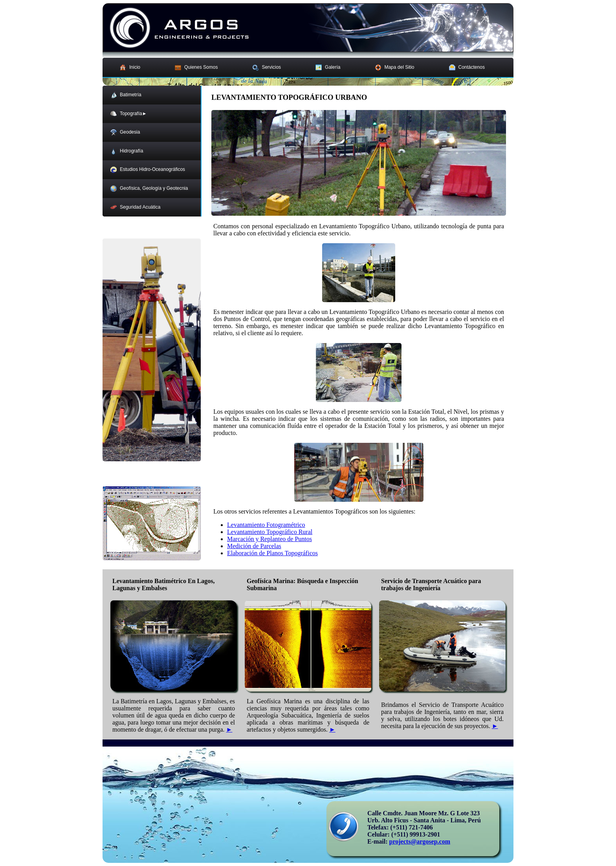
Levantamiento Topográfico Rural (270, 532)
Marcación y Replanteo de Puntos (269, 539)
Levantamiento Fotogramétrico (266, 525)
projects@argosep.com (420, 841)
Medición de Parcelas (254, 546)
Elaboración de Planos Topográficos (272, 553)
